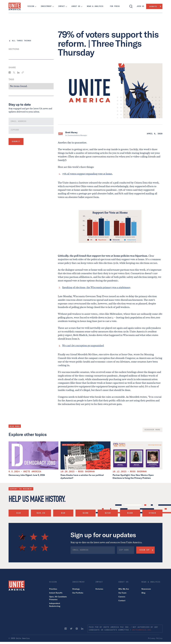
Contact (122, 601)
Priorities (53, 589)
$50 (63, 513)
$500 (130, 513)
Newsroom (146, 589)
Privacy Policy (155, 638)
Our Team (122, 593)
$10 (19, 513)
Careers (122, 597)
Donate (153, 6)
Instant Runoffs (56, 593)
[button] (31, 6)
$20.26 (41, 513)
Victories (99, 589)
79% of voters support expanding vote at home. (87, 174)
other (152, 513)
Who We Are (124, 589)
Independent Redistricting (55, 605)
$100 (86, 513)
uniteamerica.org (141, 630)
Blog (143, 593)
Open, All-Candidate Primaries (58, 598)
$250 (108, 513)
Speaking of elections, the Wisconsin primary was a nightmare (96, 287)
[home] (15, 6)
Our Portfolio (78, 593)
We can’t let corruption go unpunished (83, 346)
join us (140, 6)
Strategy (76, 589)
